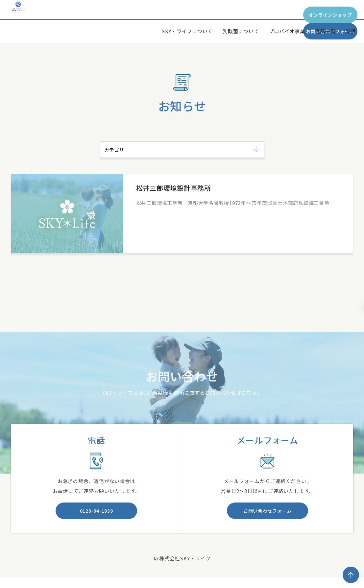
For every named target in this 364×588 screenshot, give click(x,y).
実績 (351, 31)
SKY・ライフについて (187, 31)
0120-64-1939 (97, 514)
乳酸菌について (241, 31)
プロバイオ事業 (287, 31)
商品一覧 (325, 31)
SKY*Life (34, 21)
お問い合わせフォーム (318, 15)
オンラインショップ (233, 15)
